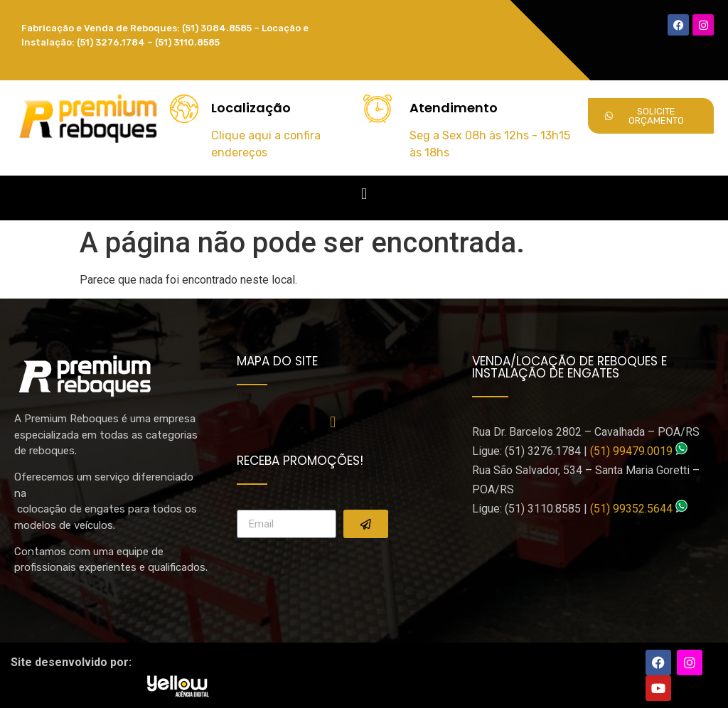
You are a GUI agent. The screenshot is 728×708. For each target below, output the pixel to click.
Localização (251, 108)
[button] (364, 194)
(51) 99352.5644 (631, 509)
